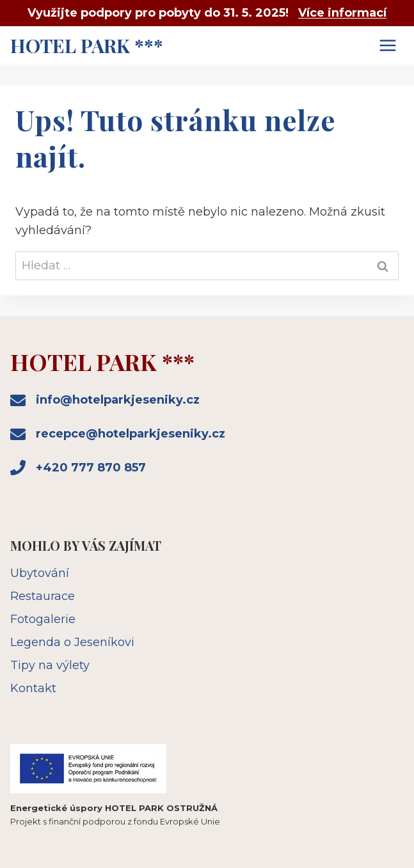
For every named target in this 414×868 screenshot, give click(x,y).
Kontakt (33, 688)
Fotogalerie (43, 619)
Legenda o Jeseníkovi (72, 642)
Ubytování (40, 573)
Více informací (342, 13)
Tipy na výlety (50, 665)
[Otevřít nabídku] (388, 45)
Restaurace (43, 596)
